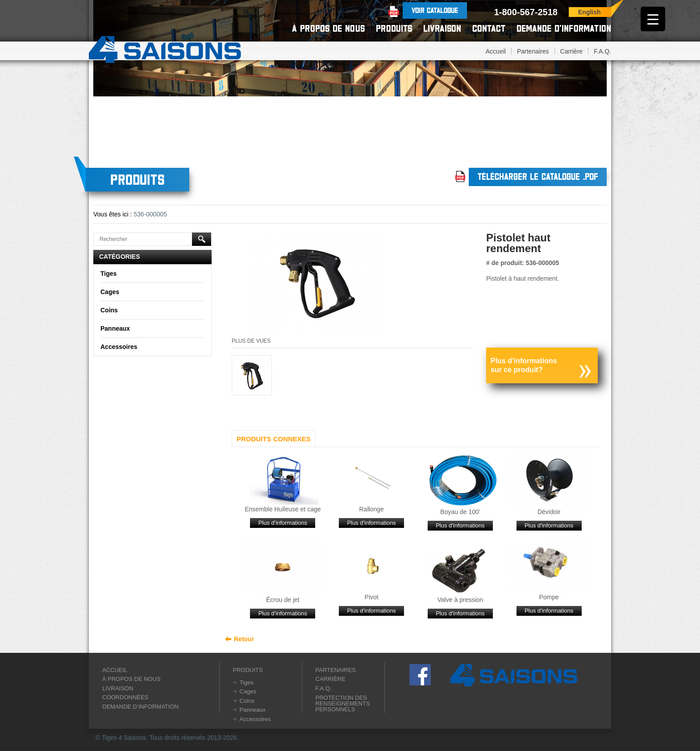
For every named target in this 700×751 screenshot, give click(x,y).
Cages (110, 292)
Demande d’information (564, 28)
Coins (109, 310)
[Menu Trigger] (653, 19)
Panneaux (115, 328)
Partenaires (533, 51)
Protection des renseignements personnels (343, 703)
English (590, 12)
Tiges (108, 274)
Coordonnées (125, 697)
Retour (244, 639)
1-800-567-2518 (526, 12)
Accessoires (119, 347)
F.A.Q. (602, 51)
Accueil (496, 51)
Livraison (442, 28)
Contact (489, 28)
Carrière (572, 51)
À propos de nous (328, 28)
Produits (394, 28)
